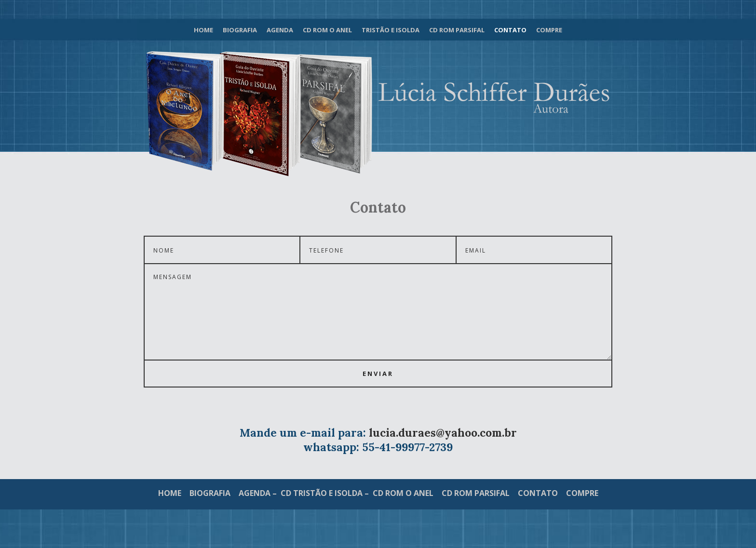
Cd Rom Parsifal (457, 30)
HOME (171, 493)
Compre (549, 30)
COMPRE (582, 493)
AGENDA (255, 493)
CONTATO (538, 493)
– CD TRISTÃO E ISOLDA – (321, 493)
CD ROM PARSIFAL (476, 493)
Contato (510, 30)
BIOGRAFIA (210, 493)
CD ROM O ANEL (403, 493)
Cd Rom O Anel (327, 30)
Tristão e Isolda (391, 30)
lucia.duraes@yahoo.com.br (443, 433)
